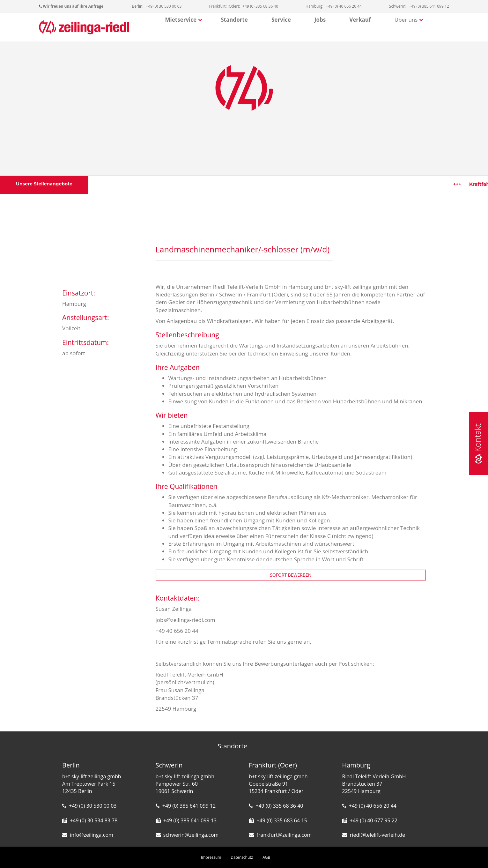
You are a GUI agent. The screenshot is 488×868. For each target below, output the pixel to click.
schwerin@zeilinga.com (191, 835)
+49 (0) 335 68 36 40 (279, 806)
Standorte (234, 20)
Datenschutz (242, 857)
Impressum (211, 857)
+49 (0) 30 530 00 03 (93, 806)
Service (281, 20)
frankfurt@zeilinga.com (284, 835)
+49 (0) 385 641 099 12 (189, 806)
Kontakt (477, 444)
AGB (266, 857)
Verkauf (360, 20)
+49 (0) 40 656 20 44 (373, 806)
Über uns (406, 20)
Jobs (320, 20)
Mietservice (181, 20)
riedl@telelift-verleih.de (377, 835)
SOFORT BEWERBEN (291, 575)
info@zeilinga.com (92, 835)
